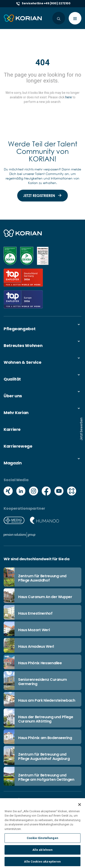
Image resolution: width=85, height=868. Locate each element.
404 (42, 63)
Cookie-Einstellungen (42, 843)
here (69, 97)
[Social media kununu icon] (72, 492)
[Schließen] (80, 809)
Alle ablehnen (43, 855)
